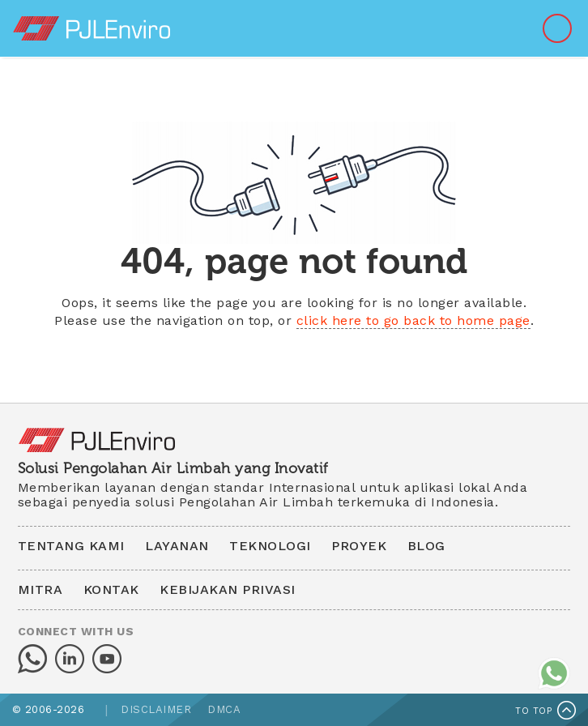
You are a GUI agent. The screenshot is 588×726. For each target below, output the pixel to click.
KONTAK (111, 589)
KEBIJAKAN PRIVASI (228, 589)
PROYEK (359, 546)
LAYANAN (177, 546)
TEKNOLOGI (270, 546)
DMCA (224, 709)
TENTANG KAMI (71, 546)
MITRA (40, 589)
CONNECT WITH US (76, 631)
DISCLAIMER (156, 709)
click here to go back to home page (413, 320)
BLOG (426, 546)
